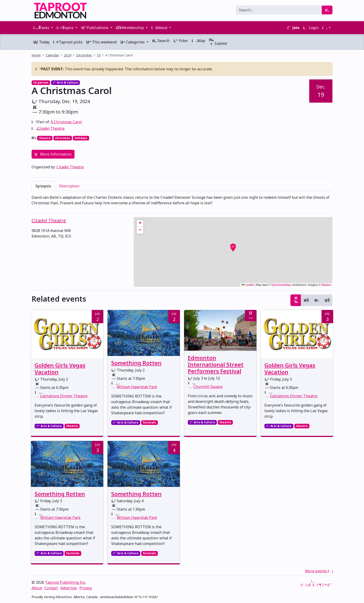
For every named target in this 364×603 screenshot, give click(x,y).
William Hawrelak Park (137, 387)
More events (319, 571)
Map (198, 41)
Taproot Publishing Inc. (65, 582)
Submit (218, 42)
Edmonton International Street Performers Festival (216, 364)
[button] (326, 28)
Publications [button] (95, 28)
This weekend (101, 42)
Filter (181, 41)
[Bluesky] (325, 585)
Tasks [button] (42, 28)
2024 (68, 55)
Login (311, 28)
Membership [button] (130, 28)
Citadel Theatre (51, 128)
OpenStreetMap (281, 285)
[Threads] (330, 585)
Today (41, 42)
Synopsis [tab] (43, 186)
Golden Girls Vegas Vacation (60, 368)
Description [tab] (69, 186)
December (84, 55)
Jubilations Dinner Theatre (64, 396)
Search (161, 41)
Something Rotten (136, 363)
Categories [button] (133, 42)
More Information (53, 154)
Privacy (86, 588)
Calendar (52, 55)
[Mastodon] (319, 585)
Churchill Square (208, 387)
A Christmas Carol (66, 122)
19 (99, 55)
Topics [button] (66, 28)
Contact (51, 588)
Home (36, 55)
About (37, 588)
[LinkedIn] (308, 585)
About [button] (160, 28)
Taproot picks (68, 42)
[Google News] (302, 585)
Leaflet (248, 285)
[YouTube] (313, 585)
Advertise (69, 588)
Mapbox (326, 285)
